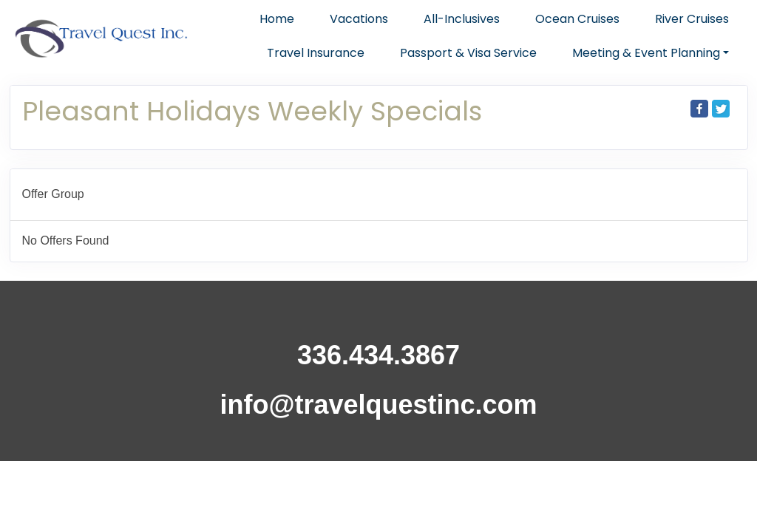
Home (277, 19)
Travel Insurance (316, 53)
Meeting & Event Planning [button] (646, 53)
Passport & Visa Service (468, 53)
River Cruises (692, 19)
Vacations (359, 19)
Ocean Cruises (577, 19)
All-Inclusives (462, 19)
